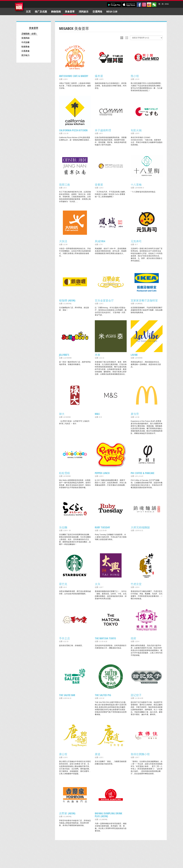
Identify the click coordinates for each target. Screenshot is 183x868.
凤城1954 (100, 241)
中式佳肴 (25, 42)
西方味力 (25, 55)
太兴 (98, 584)
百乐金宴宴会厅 (104, 300)
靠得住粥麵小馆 (140, 754)
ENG (167, 4)
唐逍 (98, 754)
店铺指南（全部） (30, 34)
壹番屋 (99, 185)
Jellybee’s (64, 355)
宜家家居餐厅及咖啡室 (144, 300)
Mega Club (112, 12)
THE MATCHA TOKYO (105, 638)
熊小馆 (135, 76)
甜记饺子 (136, 695)
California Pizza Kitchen (73, 130)
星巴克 (63, 584)
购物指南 (56, 12)
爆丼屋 (99, 76)
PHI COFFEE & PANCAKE (142, 473)
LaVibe (134, 355)
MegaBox (20, 7)
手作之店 (64, 638)
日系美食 (25, 51)
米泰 (98, 355)
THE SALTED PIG (103, 695)
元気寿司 (136, 241)
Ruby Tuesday (102, 527)
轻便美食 (25, 47)
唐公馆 (63, 754)
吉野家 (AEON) (67, 813)
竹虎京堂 (136, 584)
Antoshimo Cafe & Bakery (74, 76)
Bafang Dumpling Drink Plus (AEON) (108, 815)
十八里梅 (136, 185)
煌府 (133, 638)
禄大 (62, 414)
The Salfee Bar (67, 695)
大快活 (63, 241)
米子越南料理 (103, 130)
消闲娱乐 (84, 12)
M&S (97, 414)
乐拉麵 (63, 527)
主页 (28, 12)
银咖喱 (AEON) (67, 300)
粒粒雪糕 (64, 473)
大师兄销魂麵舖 (140, 527)
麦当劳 (135, 414)
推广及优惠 (41, 12)
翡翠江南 (64, 185)
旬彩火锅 (136, 130)
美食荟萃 (70, 12)
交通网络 (97, 12)
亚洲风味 (25, 38)
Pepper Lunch (102, 473)
